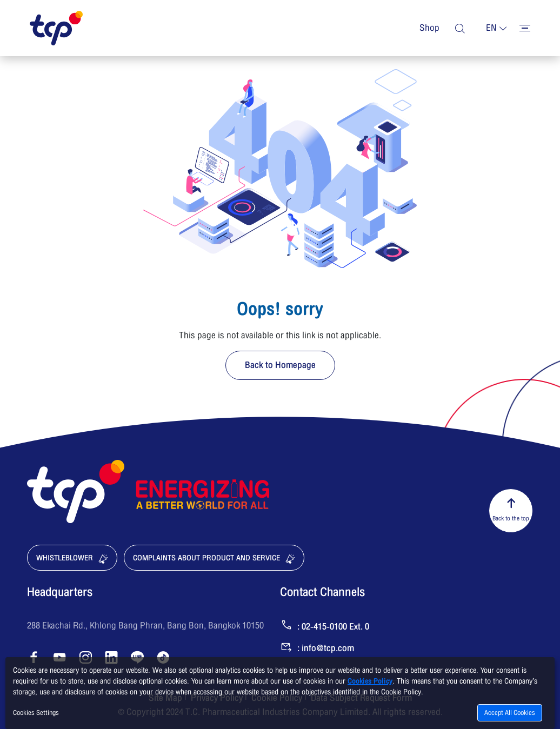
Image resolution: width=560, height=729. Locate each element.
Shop (429, 28)
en (491, 28)
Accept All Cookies (510, 713)
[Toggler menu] (525, 28)
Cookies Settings (36, 713)
